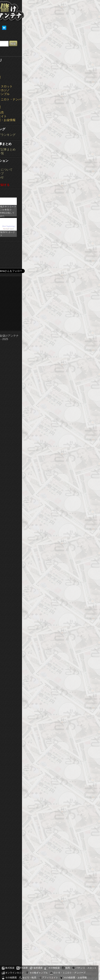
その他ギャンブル (39, 973)
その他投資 (54, 968)
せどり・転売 (29, 977)
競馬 (68, 968)
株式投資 (10, 968)
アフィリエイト (50, 977)
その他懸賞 (11, 977)
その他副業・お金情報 (75, 977)
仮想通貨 (38, 968)
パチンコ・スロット (86, 968)
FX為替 (24, 968)
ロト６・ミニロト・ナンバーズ (70, 973)
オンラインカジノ (14, 973)
